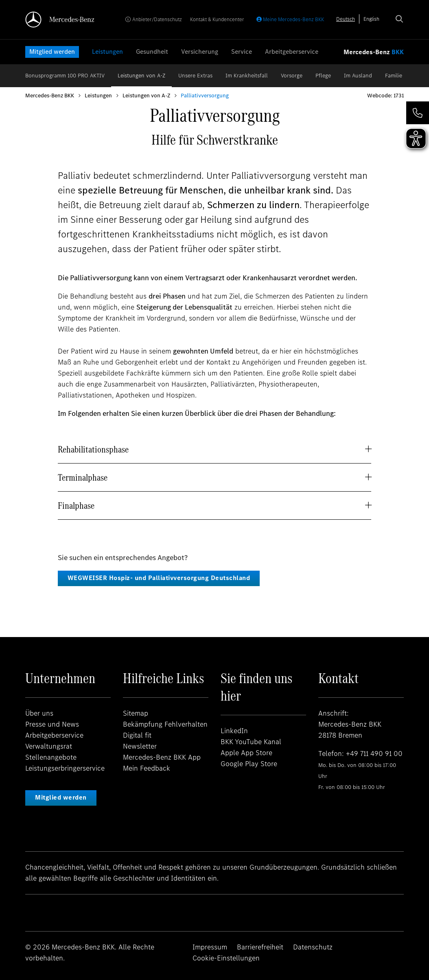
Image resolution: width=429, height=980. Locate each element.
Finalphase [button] (76, 505)
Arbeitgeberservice (292, 52)
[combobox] (346, 19)
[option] (371, 19)
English (371, 19)
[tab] (214, 449)
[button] (418, 113)
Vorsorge (292, 76)
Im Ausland (358, 76)
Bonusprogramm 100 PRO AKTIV (65, 76)
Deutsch (346, 19)
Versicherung (200, 52)
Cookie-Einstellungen (226, 958)
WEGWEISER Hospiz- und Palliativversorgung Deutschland (159, 578)
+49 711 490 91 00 (374, 754)
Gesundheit (152, 52)
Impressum (210, 947)
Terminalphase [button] (83, 477)
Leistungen (107, 52)
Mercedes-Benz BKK (50, 96)
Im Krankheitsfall (247, 76)
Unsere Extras (195, 76)
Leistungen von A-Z (141, 76)
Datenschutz (313, 947)
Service (242, 52)
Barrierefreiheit (260, 947)
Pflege (323, 76)
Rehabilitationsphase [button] (93, 449)
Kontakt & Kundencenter (217, 19)
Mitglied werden (52, 52)
